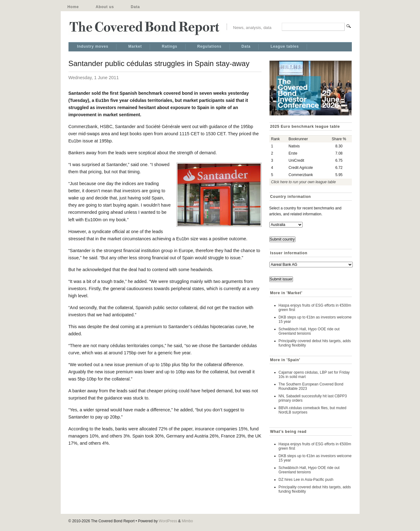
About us (105, 7)
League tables (285, 46)
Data (135, 7)
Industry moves (93, 46)
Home (73, 7)
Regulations (210, 46)
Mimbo (187, 521)
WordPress (168, 521)
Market (135, 46)
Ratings (170, 46)
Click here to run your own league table (304, 182)
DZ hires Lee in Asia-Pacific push (306, 480)
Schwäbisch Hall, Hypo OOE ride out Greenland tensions (309, 331)
